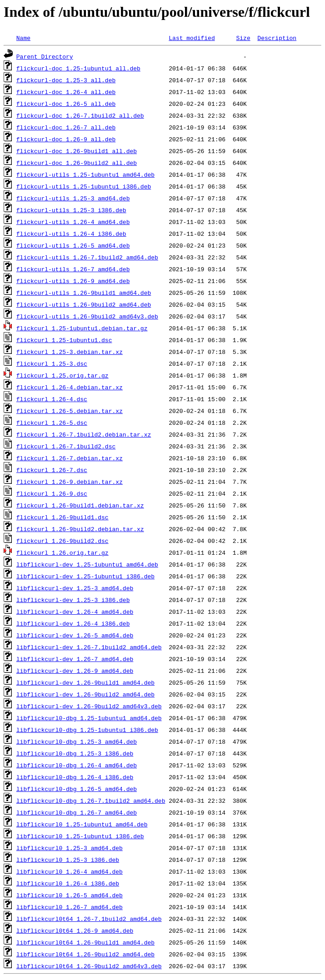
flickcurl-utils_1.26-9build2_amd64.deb (84, 304)
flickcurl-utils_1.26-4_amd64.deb (73, 222)
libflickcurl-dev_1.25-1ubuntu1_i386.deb (85, 576)
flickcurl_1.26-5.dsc (52, 423)
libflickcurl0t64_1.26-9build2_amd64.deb (85, 954)
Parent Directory (45, 56)
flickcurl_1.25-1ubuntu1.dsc (64, 340)
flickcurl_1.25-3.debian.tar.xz (70, 352)
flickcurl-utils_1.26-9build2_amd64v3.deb (87, 316)
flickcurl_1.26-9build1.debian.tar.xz (80, 505)
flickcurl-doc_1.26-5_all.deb (66, 104)
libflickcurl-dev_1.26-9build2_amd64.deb (85, 694)
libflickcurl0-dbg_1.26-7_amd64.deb (77, 812)
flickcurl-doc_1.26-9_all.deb (66, 139)
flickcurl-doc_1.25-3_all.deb (66, 80)
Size (243, 38)
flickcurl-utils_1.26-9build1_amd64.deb (84, 293)
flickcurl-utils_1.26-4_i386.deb (71, 234)
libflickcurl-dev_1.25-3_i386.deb (73, 600)
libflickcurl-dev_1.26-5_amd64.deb (75, 635)
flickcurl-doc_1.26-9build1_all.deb (77, 151)
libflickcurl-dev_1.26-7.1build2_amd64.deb (89, 647)
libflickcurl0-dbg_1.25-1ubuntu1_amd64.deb (89, 718)
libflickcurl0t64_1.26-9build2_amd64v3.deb (89, 966)
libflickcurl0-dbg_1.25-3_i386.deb (75, 753)
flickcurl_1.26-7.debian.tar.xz (70, 458)
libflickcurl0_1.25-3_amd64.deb (70, 848)
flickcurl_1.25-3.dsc (52, 363)
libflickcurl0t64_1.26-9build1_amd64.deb (85, 942)
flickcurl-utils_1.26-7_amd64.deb (73, 269)
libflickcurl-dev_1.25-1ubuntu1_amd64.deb (87, 564)
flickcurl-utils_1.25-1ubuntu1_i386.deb (84, 186)
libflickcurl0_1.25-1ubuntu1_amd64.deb (82, 824)
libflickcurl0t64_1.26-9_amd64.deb (75, 930)
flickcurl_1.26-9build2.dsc (62, 541)
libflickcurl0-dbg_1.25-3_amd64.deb (77, 741)
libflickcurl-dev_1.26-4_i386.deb (73, 623)
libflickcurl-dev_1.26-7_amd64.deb (75, 659)
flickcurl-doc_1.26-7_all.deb (66, 127)
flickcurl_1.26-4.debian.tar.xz (70, 387)
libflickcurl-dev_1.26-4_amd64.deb (75, 612)
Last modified (192, 38)
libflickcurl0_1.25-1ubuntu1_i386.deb (80, 836)
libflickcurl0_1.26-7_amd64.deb (70, 907)
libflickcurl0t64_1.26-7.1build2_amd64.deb (89, 919)
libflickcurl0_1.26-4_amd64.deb (70, 871)
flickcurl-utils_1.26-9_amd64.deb (73, 281)
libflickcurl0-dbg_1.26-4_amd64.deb (77, 765)
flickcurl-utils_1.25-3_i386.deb (71, 210)
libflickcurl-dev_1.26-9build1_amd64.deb (85, 682)
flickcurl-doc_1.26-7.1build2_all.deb (80, 115)
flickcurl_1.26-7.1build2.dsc (66, 446)
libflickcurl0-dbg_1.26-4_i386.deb (75, 777)
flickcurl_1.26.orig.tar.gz (62, 552)
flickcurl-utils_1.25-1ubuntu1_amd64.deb (85, 174)
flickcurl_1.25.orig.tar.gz (62, 375)
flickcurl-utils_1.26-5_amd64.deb (73, 245)
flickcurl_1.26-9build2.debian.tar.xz (80, 529)
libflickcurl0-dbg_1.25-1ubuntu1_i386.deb (87, 730)
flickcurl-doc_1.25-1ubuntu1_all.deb (78, 68)
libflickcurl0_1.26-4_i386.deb (68, 883)
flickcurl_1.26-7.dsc (52, 470)
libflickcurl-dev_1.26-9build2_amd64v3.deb (89, 706)
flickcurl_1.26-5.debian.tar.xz (70, 411)
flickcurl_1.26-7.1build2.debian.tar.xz (84, 434)
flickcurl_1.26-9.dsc (52, 493)
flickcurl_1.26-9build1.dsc (62, 517)
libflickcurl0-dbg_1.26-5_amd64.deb (77, 789)
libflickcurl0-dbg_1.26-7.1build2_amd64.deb (91, 801)
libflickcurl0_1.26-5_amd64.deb (70, 895)
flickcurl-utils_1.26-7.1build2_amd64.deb (87, 257)
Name (23, 38)
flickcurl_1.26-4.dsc (52, 399)
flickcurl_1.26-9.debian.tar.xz (70, 482)
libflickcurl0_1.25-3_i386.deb (68, 860)
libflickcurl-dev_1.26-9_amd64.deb (75, 671)
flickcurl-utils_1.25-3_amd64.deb (73, 198)
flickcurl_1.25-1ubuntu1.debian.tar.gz (82, 328)
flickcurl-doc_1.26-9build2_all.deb (77, 163)
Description (277, 38)
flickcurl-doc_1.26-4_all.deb (66, 92)
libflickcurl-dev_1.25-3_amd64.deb (75, 588)
